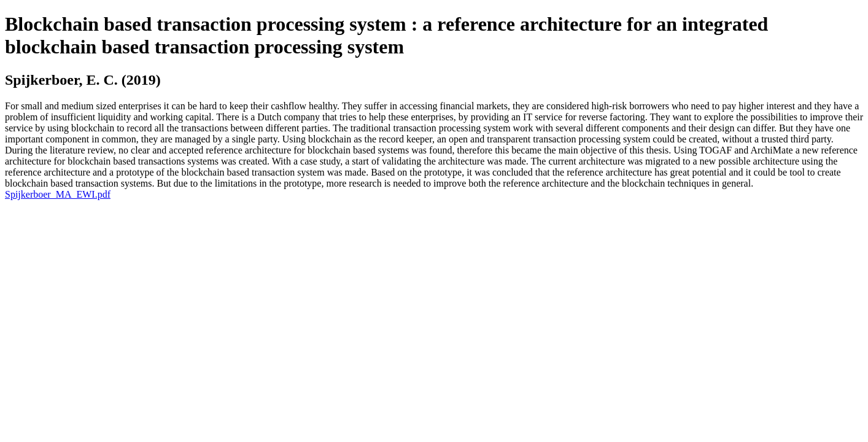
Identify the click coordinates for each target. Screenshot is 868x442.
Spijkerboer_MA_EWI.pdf (58, 194)
